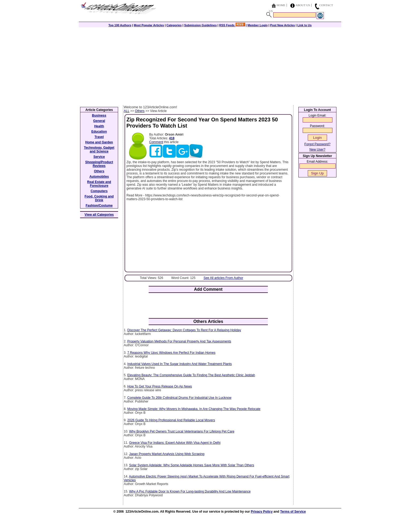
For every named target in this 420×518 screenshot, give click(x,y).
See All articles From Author (223, 278)
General (99, 121)
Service (99, 157)
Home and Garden (99, 142)
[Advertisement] (210, 65)
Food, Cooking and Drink (99, 198)
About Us (303, 5)
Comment (156, 142)
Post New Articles (282, 25)
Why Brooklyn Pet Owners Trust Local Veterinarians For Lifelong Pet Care (182, 431)
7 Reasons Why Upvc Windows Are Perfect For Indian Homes (171, 353)
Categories (174, 25)
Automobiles (99, 177)
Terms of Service (293, 512)
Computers (99, 191)
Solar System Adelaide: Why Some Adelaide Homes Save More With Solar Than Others (192, 465)
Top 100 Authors (120, 25)
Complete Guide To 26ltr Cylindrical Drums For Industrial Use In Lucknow (179, 398)
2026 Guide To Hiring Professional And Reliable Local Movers (171, 420)
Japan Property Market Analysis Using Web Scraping (167, 454)
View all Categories (99, 215)
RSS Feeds (232, 25)
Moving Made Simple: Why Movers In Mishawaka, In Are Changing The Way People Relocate (194, 409)
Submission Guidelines (200, 25)
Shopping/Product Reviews (99, 164)
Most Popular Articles (149, 25)
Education (99, 132)
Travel (99, 137)
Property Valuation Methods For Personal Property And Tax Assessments (179, 341)
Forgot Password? (317, 144)
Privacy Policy (262, 512)
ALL (127, 111)
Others (140, 111)
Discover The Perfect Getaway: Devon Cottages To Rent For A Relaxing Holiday (184, 330)
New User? (317, 150)
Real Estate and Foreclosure (99, 184)
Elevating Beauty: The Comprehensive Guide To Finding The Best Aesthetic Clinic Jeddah (191, 375)
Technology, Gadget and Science (99, 150)
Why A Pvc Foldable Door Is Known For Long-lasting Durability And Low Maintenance (190, 491)
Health (99, 126)
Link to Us (304, 25)
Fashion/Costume (99, 206)
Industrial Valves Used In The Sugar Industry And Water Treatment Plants (179, 364)
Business (99, 115)
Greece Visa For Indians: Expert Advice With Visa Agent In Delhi (175, 443)
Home (281, 5)
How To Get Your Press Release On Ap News (160, 386)
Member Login (258, 25)
